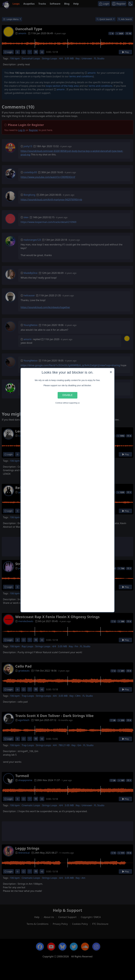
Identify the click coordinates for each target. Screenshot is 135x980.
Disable (67, 395)
